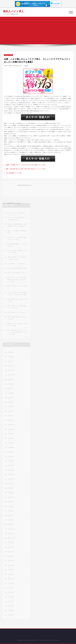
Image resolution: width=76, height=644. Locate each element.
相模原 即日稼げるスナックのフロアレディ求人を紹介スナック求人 (26, 165)
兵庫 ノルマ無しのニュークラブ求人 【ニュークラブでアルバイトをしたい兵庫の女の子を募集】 (58, 25)
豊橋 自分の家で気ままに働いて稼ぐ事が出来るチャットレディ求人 (26, 169)
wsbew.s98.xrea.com (15, 66)
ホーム (72, 22)
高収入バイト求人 (13, 11)
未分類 (26, 66)
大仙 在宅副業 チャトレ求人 (14, 173)
